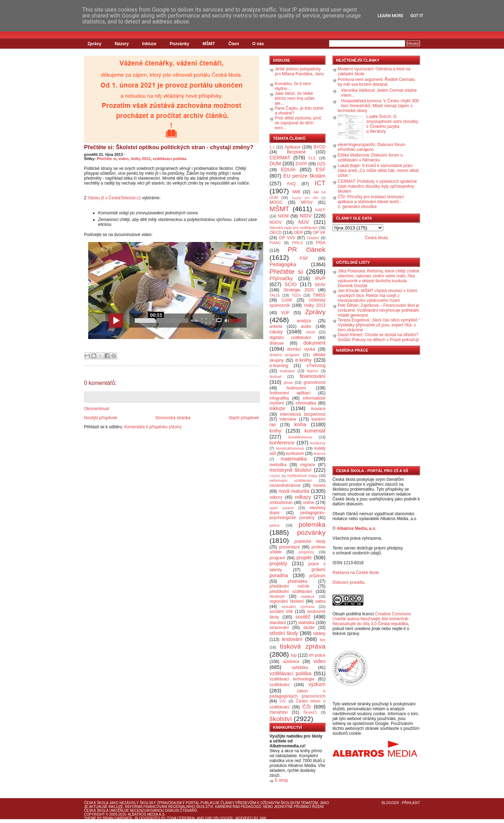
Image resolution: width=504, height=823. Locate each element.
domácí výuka (301, 349)
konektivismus (300, 437)
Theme (90, 818)
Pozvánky (179, 44)
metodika (278, 465)
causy (276, 332)
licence (320, 454)
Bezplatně (296, 152)
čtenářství (279, 712)
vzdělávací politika (170, 159)
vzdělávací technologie (292, 679)
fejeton (313, 371)
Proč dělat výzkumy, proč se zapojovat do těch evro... (298, 123)
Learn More (391, 16)
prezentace (289, 547)
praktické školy (310, 541)
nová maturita (294, 491)
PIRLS (297, 243)
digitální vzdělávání (290, 338)
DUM (275, 164)
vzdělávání (279, 685)
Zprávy (94, 44)
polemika (312, 524)
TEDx (296, 295)
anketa (276, 326)
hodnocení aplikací (290, 393)
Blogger (390, 803)
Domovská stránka (173, 418)
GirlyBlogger (219, 818)
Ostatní (313, 238)
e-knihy (303, 360)
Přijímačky (281, 278)
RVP (320, 278)
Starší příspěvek (244, 418)
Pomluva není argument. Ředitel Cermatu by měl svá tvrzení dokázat (376, 82)
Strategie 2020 (299, 290)
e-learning (279, 366)
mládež (275, 476)
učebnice (291, 662)
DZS (321, 164)
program (277, 558)
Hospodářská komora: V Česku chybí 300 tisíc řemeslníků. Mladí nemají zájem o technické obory (378, 106)
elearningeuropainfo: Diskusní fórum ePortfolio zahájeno (372, 147)
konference (282, 443)
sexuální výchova (298, 607)
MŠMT (209, 44)
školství (281, 719)
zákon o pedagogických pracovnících (297, 694)
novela (319, 485)
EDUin (288, 170)
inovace (318, 409)
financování (313, 376)
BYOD (320, 147)
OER (298, 233)
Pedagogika (283, 264)
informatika (306, 403)
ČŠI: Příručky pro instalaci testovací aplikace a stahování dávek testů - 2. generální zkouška (371, 202)
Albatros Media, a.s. (356, 528)
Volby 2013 (141, 159)
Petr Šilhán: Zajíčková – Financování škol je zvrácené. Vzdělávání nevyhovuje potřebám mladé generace (379, 310)
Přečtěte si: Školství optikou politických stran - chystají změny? (169, 147)
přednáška (297, 581)
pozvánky (311, 532)
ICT (320, 183)
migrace (307, 465)
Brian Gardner (117, 818)
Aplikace (292, 147)
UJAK (287, 300)
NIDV (306, 216)
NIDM (283, 216)
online (309, 503)
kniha (300, 424)
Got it (417, 16)
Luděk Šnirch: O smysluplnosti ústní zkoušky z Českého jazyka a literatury (392, 124)
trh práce (317, 655)
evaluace (287, 371)
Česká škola (376, 238)
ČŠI (307, 707)
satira (320, 601)
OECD (276, 233)
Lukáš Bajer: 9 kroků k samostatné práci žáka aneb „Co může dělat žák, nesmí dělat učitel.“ (378, 171)
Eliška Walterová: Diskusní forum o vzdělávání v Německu (370, 158)
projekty (278, 563)
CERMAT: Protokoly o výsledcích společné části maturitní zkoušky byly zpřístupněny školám (377, 186)
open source (282, 508)
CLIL (312, 158)
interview (288, 419)
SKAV (320, 285)
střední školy (284, 633)
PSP (304, 258)
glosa (288, 382)
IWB (296, 192)
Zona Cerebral (181, 818)
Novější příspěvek (101, 418)
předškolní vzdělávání (291, 592)
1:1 (272, 147)
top (294, 655)
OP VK (319, 233)
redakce (308, 596)
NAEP (320, 210)
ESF (321, 170)
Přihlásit (411, 803)
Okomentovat (96, 409)
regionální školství (287, 601)
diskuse (277, 343)
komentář (315, 431)
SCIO (290, 284)
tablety (319, 634)
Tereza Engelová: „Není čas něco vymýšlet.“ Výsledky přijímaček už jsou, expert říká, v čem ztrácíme (379, 325)
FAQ (292, 184)
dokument (314, 343)
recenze (277, 596)
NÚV (303, 222)
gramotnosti (314, 382)
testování (292, 639)
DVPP (302, 164)
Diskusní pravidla (348, 582)
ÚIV (283, 701)
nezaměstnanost (285, 485)
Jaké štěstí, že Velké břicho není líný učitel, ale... (295, 98)
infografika (279, 398)
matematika (294, 459)
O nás (258, 44)
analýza (304, 321)
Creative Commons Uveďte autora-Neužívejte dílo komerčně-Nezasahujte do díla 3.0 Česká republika (372, 619)
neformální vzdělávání (291, 480)
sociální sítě (281, 611)
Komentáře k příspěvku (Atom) (153, 427)
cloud (310, 332)
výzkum (317, 684)
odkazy (303, 497)
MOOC (276, 202)
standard (278, 623)
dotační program (285, 355)
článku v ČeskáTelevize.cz (114, 198)
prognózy (306, 552)
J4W (263, 818)
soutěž (303, 617)
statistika (306, 623)
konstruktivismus (290, 448)
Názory (122, 44)
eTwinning (316, 366)
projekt (304, 558)
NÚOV (276, 222)
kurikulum (295, 454)
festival (275, 376)
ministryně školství (290, 470)
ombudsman (281, 503)
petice (275, 525)
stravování (279, 628)
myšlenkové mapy (302, 476)
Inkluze (149, 44)
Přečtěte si (107, 159)
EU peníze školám (304, 176)
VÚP (285, 313)
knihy (275, 431)
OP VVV (287, 238)
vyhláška (300, 668)
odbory (276, 497)
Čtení (233, 44)
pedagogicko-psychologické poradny (297, 515)
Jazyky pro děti (305, 198)
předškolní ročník (289, 586)
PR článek (307, 250)
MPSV (307, 202)
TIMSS (319, 295)
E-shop (281, 780)
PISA (321, 243)
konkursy (318, 443)
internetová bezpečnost (303, 414)
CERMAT (280, 158)
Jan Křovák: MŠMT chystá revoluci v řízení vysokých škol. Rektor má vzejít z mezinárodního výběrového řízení (377, 296)
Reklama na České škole (356, 573)
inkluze (277, 408)
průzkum (317, 576)
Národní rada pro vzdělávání (293, 228)
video (123, 159)
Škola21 (310, 712)
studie (309, 628)
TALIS (275, 295)
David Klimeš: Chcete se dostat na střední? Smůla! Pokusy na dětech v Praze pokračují (378, 337)
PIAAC (275, 243)
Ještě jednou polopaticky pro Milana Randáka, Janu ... (299, 74)
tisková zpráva (303, 646)
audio (306, 326)
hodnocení (296, 388)
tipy (323, 639)
